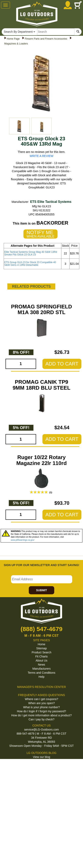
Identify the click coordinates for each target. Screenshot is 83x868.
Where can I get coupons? (41, 699)
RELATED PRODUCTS (31, 286)
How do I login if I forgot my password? (41, 711)
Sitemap (41, 648)
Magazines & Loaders (16, 44)
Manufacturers (41, 669)
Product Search (41, 652)
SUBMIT (42, 590)
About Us (42, 660)
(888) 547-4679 (41, 629)
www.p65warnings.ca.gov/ (23, 540)
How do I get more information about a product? (41, 715)
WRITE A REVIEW (42, 156)
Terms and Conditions (41, 673)
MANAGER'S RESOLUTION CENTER (41, 687)
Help (41, 677)
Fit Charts (41, 656)
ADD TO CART (62, 364)
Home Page (13, 39)
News (41, 665)
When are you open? (42, 703)
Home (41, 644)
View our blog (41, 757)
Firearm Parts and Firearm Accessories (46, 39)
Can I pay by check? (41, 719)
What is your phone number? (42, 707)
